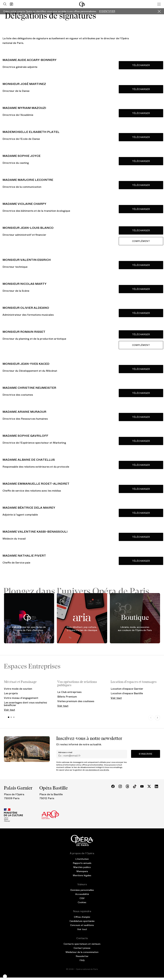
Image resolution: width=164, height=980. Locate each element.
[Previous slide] (151, 718)
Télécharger (141, 65)
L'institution (82, 859)
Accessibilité (82, 894)
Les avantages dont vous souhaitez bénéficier (26, 704)
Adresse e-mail (65, 752)
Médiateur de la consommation (82, 952)
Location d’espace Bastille (127, 693)
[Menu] (159, 4)
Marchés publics (82, 867)
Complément (141, 241)
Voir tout (9, 710)
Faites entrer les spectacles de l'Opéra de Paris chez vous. (29, 629)
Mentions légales (82, 875)
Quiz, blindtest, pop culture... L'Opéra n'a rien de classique (82, 629)
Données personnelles (82, 890)
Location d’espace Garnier (127, 689)
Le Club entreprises (69, 692)
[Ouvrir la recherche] (4, 4)
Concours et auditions (82, 925)
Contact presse (82, 948)
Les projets (11, 693)
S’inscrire (146, 754)
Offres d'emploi (82, 917)
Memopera (82, 871)
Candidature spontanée (82, 921)
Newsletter (82, 956)
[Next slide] (157, 718)
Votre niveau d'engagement (21, 698)
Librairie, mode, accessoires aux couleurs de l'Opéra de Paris (135, 629)
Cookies (82, 902)
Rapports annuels (82, 863)
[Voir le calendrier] (12, 4)
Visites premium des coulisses (76, 701)
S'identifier (107, 11)
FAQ (82, 960)
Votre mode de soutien (18, 689)
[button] (5, 976)
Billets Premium (67, 697)
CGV (82, 898)
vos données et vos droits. (97, 770)
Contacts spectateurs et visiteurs (82, 944)
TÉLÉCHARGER (141, 489)
